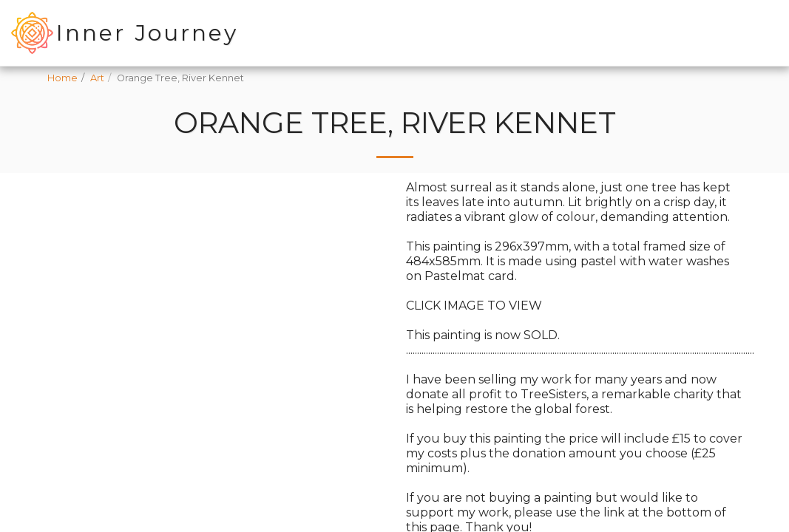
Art (97, 78)
